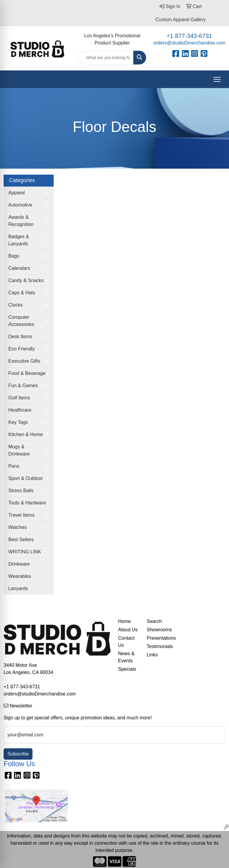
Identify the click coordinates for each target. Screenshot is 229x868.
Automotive (20, 205)
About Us (128, 630)
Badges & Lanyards (19, 240)
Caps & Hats (22, 293)
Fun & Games (23, 385)
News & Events (126, 657)
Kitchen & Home (26, 434)
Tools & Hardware (27, 503)
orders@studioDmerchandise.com (189, 43)
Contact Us (126, 642)
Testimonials (157, 646)
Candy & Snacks (26, 280)
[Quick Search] (106, 58)
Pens (14, 466)
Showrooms (157, 630)
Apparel (17, 193)
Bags (14, 256)
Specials (127, 669)
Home (124, 621)
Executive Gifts (24, 361)
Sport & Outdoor (26, 478)
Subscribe (18, 754)
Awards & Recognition (21, 221)
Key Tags (18, 422)
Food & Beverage (27, 373)
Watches (18, 527)
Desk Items (20, 337)
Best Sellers (21, 540)
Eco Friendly (22, 349)
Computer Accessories (21, 321)
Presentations (157, 638)
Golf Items (19, 398)
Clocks (16, 305)
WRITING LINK (25, 552)
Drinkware (19, 564)
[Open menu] (217, 79)
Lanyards (18, 588)
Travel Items (21, 515)
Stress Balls (21, 491)
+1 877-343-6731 (189, 36)
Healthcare (20, 410)
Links (152, 655)
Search (154, 621)
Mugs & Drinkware (19, 450)
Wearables (20, 576)
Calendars (19, 268)
